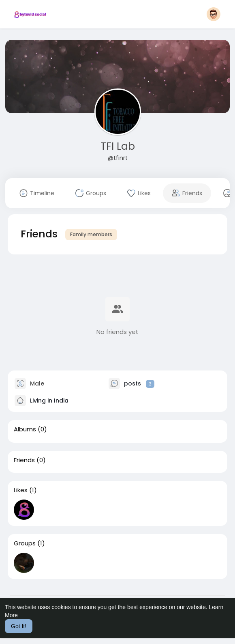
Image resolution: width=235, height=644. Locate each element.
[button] (214, 14)
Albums (25, 429)
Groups (25, 543)
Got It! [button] (19, 626)
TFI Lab (118, 146)
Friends (24, 460)
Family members (91, 234)
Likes (21, 490)
